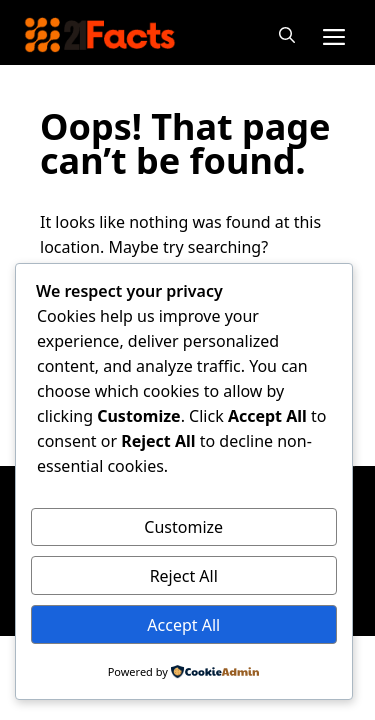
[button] (287, 35)
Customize (183, 527)
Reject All (184, 576)
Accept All (183, 625)
